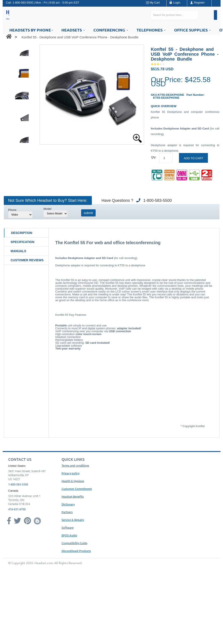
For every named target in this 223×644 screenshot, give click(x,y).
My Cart (155, 3)
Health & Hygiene (73, 481)
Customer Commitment (77, 489)
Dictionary (68, 504)
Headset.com (44, 563)
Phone (12, 210)
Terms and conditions (75, 465)
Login (177, 3)
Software (68, 527)
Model (47, 209)
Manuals (18, 251)
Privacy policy (70, 473)
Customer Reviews (27, 260)
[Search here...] (174, 15)
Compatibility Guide (74, 543)
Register (199, 3)
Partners (67, 512)
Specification (23, 242)
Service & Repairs (73, 520)
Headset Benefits (73, 496)
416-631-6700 (17, 509)
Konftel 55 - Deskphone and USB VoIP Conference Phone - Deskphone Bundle (80, 37)
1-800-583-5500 (23, 3)
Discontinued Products (76, 551)
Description (22, 233)
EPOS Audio (69, 535)
